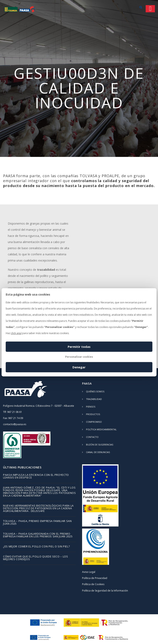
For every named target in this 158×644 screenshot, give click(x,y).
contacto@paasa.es (15, 424)
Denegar (79, 367)
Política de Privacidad (95, 578)
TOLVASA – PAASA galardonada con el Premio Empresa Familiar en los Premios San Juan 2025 (38, 535)
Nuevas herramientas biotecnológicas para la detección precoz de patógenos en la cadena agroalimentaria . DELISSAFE (38, 509)
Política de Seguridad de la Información (105, 591)
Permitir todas (79, 347)
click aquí (16, 333)
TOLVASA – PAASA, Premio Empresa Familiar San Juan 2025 (37, 523)
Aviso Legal (89, 572)
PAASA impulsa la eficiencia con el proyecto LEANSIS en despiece (36, 476)
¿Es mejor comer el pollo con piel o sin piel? (36, 547)
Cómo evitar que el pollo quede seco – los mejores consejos (36, 558)
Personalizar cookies (79, 357)
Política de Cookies (93, 584)
